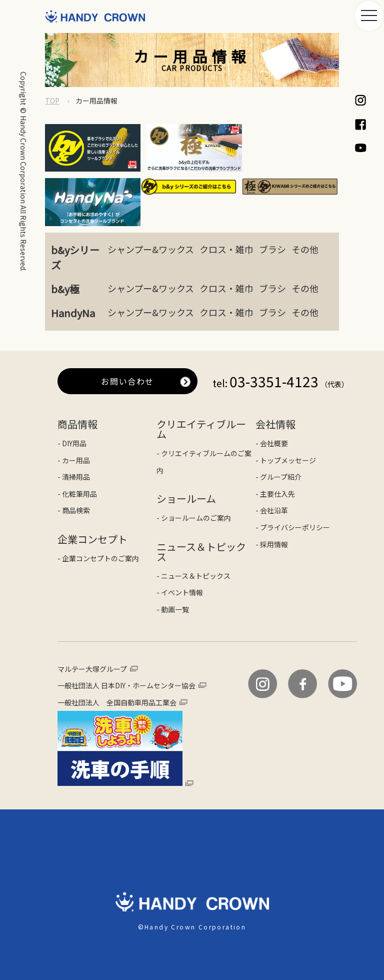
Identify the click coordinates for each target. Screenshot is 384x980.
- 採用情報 (272, 512)
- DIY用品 (72, 411)
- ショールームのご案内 (194, 485)
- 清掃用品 (74, 444)
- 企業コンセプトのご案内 (98, 526)
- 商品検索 (74, 478)
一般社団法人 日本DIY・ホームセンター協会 (126, 653)
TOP (52, 101)
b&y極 (65, 256)
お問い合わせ (127, 349)
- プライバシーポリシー (293, 495)
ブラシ (272, 217)
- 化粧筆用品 (77, 461)
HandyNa (73, 280)
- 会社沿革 (272, 478)
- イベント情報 (180, 560)
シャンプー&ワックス (151, 217)
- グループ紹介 (278, 444)
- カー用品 (74, 428)
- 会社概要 (272, 411)
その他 (305, 217)
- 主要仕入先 (275, 461)
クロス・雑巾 (226, 217)
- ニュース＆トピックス (193, 543)
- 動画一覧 (173, 577)
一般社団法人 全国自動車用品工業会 (117, 670)
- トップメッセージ (286, 428)
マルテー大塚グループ (92, 636)
